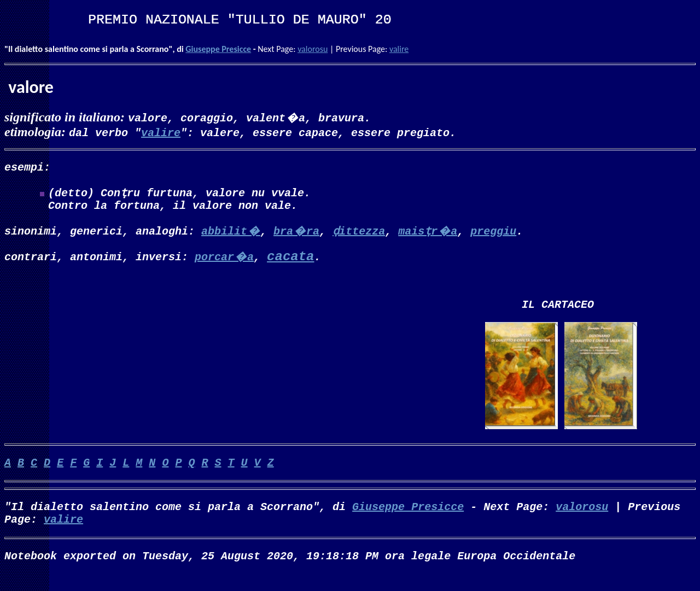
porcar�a (224, 261)
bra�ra (296, 235)
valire (399, 49)
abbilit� (231, 235)
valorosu (313, 49)
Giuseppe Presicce (218, 49)
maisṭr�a (428, 235)
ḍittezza (359, 235)
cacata (290, 261)
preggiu (493, 235)
